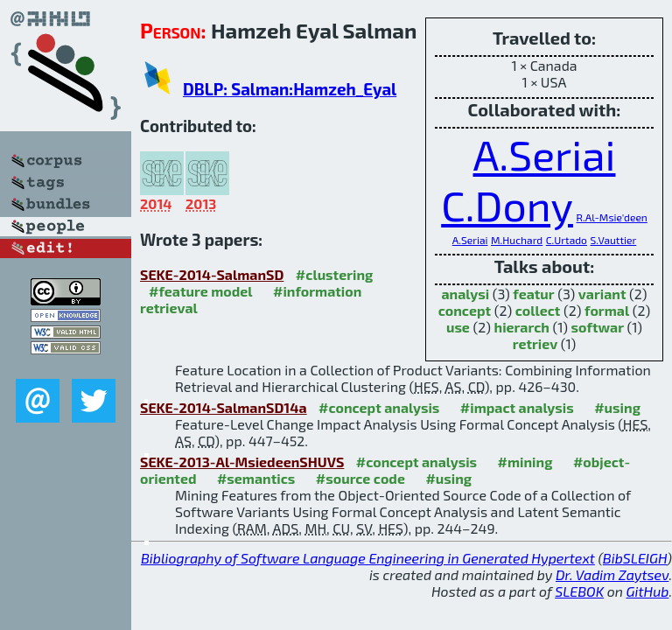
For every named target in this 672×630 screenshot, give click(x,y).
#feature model (201, 291)
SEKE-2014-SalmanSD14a (224, 407)
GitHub (648, 591)
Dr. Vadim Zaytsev (612, 574)
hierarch (522, 327)
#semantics (256, 478)
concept (465, 310)
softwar (598, 327)
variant (602, 294)
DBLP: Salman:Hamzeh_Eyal (290, 89)
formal (607, 310)
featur (533, 294)
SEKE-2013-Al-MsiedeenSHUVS (242, 462)
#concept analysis (379, 407)
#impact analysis (517, 407)
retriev (535, 343)
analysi (465, 294)
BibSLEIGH (635, 558)
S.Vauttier (614, 240)
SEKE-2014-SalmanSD (212, 274)
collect (538, 310)
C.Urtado (567, 240)
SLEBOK (579, 591)
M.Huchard (517, 240)
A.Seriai (545, 154)
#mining (525, 462)
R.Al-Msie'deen (612, 217)
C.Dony (507, 205)
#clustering (335, 274)
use (458, 327)
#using (617, 407)
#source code (360, 478)
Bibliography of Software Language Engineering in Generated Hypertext (368, 558)
